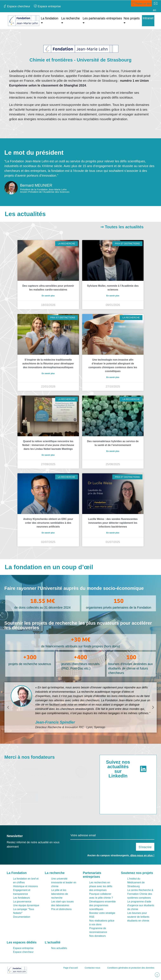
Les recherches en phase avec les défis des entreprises (101, 886)
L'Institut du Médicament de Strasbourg (136, 882)
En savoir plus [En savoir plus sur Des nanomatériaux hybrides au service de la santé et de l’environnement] (113, 451)
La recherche (71, 18)
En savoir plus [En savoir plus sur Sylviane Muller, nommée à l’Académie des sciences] (113, 296)
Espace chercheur (23, 952)
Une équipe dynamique (26, 905)
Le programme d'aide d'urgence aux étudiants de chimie (141, 905)
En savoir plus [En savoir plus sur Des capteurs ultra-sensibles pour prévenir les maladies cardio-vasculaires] (48, 296)
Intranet (148, 18)
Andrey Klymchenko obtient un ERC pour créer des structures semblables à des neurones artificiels (48, 523)
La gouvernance (22, 902)
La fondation (50, 18)
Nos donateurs (98, 936)
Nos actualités (59, 948)
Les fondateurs (22, 898)
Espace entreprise (23, 948)
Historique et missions (26, 886)
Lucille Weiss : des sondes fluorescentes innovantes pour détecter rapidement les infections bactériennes (113, 523)
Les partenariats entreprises (102, 18)
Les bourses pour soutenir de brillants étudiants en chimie (138, 917)
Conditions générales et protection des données (131, 968)
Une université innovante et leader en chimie (64, 882)
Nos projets (132, 18)
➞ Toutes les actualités (122, 227)
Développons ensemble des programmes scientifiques (103, 905)
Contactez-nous (92, 968)
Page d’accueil (71, 968)
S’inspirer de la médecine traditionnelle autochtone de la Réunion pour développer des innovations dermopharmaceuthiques (48, 364)
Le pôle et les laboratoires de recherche (60, 894)
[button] (8, 707)
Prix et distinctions (61, 909)
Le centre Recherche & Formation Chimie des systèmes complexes (140, 894)
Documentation (22, 917)
